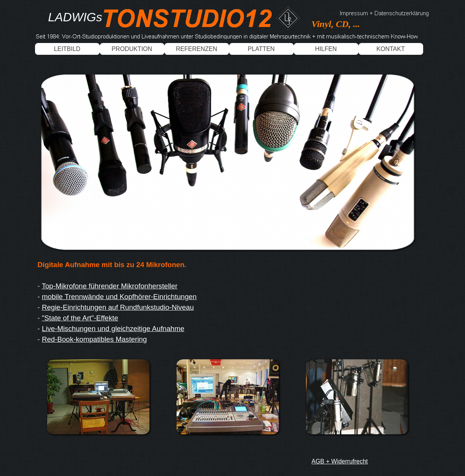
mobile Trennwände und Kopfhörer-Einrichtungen (119, 297)
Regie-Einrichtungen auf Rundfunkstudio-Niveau (118, 307)
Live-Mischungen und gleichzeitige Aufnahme (113, 329)
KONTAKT (390, 49)
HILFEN (326, 49)
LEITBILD (67, 49)
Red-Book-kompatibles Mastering (94, 339)
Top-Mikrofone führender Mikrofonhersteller (110, 286)
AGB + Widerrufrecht (340, 461)
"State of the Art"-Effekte (80, 318)
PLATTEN (261, 49)
